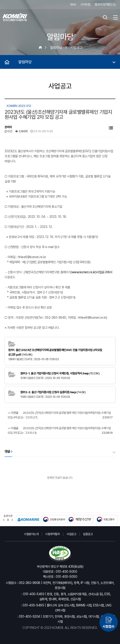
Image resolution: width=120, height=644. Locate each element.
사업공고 (71, 534)
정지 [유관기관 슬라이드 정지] (8, 520)
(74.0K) (53, 392)
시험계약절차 (52, 534)
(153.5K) (60, 373)
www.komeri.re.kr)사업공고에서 (92, 272)
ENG (73, 4)
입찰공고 (88, 534)
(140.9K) (55, 352)
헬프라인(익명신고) (105, 4)
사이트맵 (85, 4)
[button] (4, 520)
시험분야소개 (31, 534)
